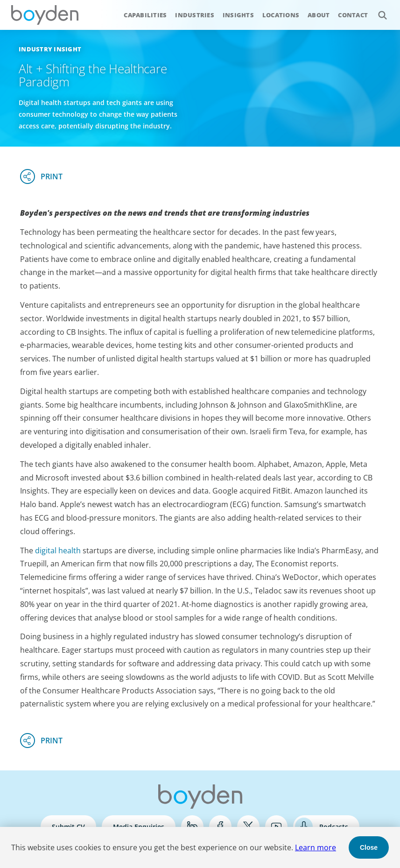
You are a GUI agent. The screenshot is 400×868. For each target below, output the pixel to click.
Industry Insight (50, 49)
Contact (353, 15)
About (319, 15)
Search (377, 10)
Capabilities (145, 15)
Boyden (45, 15)
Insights (238, 15)
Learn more (316, 847)
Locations (281, 15)
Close (369, 847)
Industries (195, 15)
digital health (58, 550)
